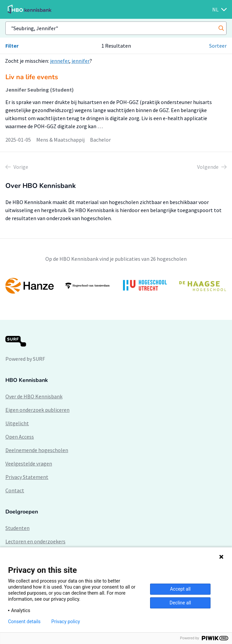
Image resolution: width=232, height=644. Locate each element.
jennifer (81, 61)
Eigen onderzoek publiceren (37, 410)
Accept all (180, 589)
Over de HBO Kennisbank (34, 396)
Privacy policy (66, 622)
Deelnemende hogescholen (37, 450)
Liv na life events (32, 77)
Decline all (180, 603)
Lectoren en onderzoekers (35, 541)
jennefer (60, 61)
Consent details (24, 622)
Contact (15, 490)
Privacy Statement (27, 477)
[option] (116, 286)
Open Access (20, 437)
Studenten (17, 528)
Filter (12, 46)
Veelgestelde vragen (29, 463)
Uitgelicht (17, 423)
